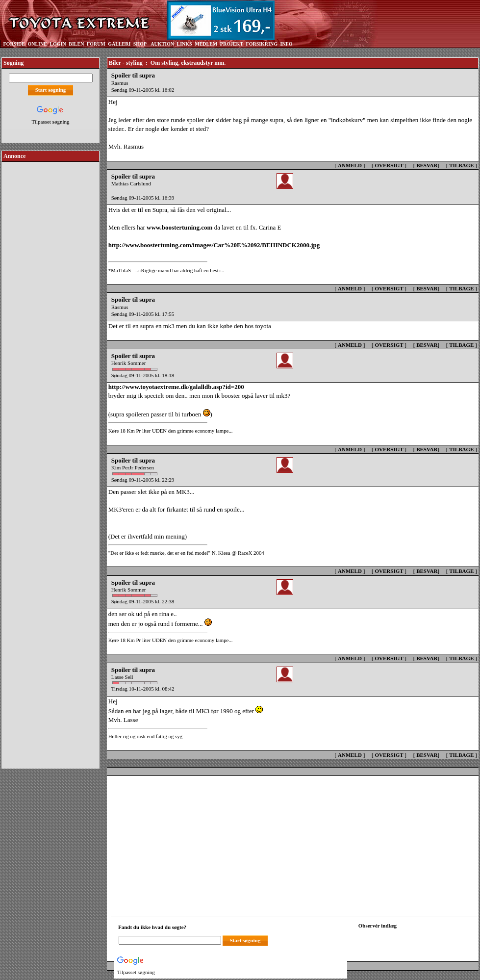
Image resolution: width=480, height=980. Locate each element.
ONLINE (37, 44)
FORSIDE (14, 44)
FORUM (96, 44)
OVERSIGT (389, 165)
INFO (286, 44)
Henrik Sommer (129, 363)
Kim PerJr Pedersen (133, 467)
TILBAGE (461, 165)
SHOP (140, 44)
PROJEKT (232, 44)
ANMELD (350, 165)
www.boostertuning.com (179, 227)
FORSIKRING (262, 44)
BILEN (76, 44)
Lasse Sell (122, 677)
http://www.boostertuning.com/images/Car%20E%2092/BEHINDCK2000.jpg (214, 245)
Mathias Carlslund (131, 183)
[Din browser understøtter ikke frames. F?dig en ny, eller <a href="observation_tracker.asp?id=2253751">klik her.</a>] (403, 939)
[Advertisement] (51, 311)
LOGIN (58, 44)
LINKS (185, 44)
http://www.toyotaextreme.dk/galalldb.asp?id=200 (176, 387)
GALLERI (119, 44)
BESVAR (427, 165)
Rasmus (120, 83)
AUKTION (162, 44)
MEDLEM (206, 44)
